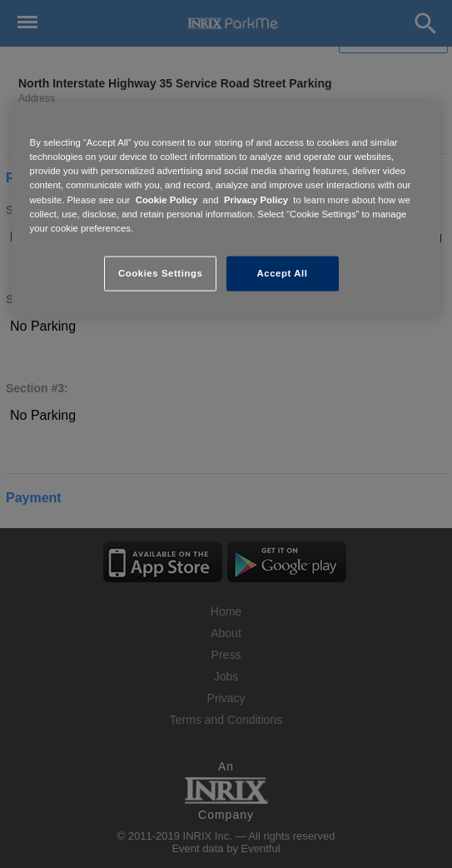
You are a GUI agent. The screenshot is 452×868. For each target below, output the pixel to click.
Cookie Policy (167, 199)
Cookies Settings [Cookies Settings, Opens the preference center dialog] (160, 272)
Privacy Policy (256, 199)
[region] (226, 210)
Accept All (283, 272)
